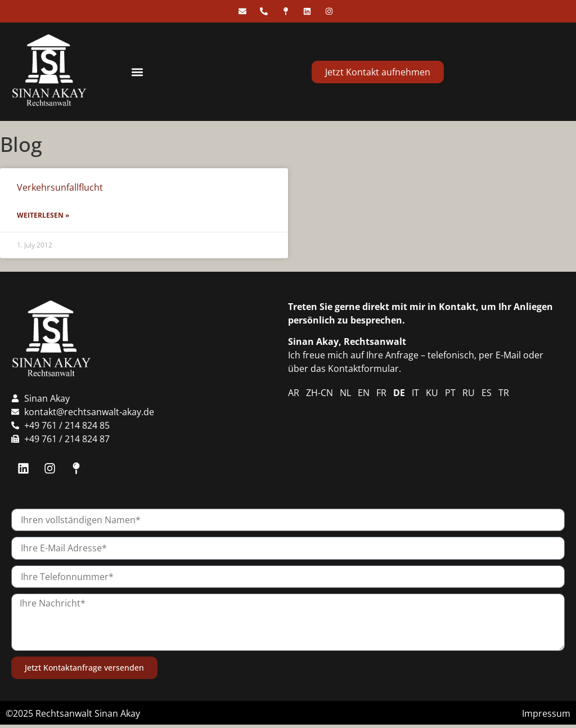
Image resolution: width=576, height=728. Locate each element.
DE (399, 393)
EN (364, 393)
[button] (137, 72)
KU (432, 393)
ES (487, 393)
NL (345, 393)
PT (450, 393)
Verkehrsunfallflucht (60, 187)
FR (381, 393)
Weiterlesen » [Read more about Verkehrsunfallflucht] (43, 215)
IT (415, 393)
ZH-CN (319, 393)
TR (504, 393)
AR (294, 393)
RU (469, 393)
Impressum (546, 713)
